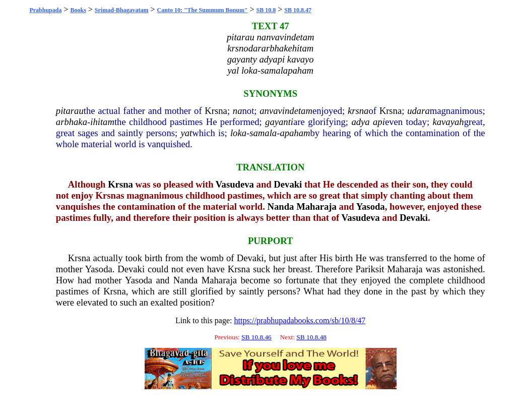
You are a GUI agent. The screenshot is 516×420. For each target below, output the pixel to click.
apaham (295, 133)
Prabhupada (45, 10)
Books (78, 10)
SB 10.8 (266, 10)
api (379, 122)
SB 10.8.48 (311, 337)
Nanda (281, 206)
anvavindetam (286, 111)
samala (263, 133)
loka (238, 133)
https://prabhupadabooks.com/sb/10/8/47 (300, 320)
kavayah (448, 122)
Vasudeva (235, 184)
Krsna (216, 111)
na (238, 111)
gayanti (279, 122)
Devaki (288, 184)
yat (186, 133)
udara (418, 111)
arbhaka (72, 122)
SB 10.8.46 (256, 337)
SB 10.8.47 (298, 10)
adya (360, 122)
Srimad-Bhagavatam (122, 10)
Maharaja (316, 206)
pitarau (70, 111)
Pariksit (370, 269)
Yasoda (371, 206)
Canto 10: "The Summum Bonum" (203, 10)
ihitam (102, 122)
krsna (358, 111)
